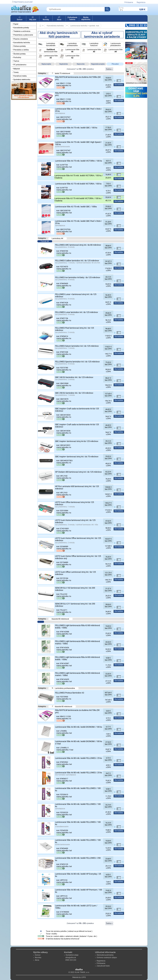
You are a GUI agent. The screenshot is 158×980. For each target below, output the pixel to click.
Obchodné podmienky (104, 955)
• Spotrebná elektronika (21, 80)
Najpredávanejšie (98, 64)
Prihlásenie (129, 2)
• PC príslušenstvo (19, 65)
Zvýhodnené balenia (72, 18)
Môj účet (33, 19)
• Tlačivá (16, 61)
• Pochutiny (17, 57)
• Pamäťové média (20, 76)
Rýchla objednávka (86, 18)
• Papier (15, 24)
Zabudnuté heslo (102, 966)
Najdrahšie (64, 64)
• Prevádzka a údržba (21, 50)
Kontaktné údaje (71, 955)
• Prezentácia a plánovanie (23, 35)
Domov (20, 19)
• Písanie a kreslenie (20, 39)
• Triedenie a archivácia (21, 31)
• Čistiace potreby (19, 46)
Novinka (37, 957)
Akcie (59, 19)
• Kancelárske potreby (21, 28)
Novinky (46, 19)
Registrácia (141, 2)
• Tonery (16, 72)
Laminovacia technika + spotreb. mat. (85, 26)
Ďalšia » (109, 69)
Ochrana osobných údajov (106, 957)
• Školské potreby (19, 54)
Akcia (36, 960)
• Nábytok (16, 69)
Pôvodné (115, 64)
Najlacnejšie (46, 64)
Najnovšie (81, 64)
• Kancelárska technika (21, 43)
